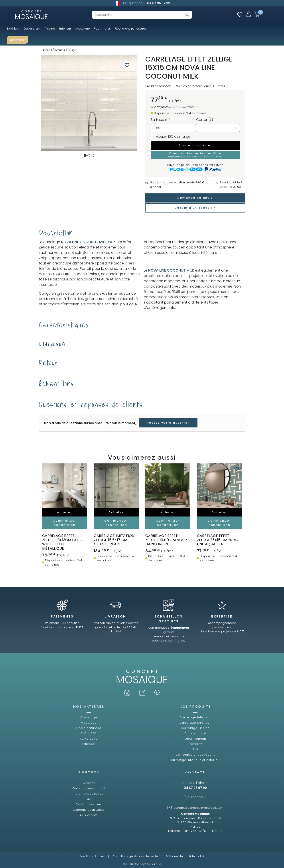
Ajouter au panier (195, 145)
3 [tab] (93, 156)
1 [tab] (85, 156)
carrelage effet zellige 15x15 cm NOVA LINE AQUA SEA (218, 540)
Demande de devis (195, 198)
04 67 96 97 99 (159, 3)
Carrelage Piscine (195, 728)
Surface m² (160, 120)
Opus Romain (195, 739)
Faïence (89, 744)
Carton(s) (205, 120)
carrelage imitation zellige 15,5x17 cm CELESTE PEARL (114, 540)
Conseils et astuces (89, 810)
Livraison (89, 783)
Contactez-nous (89, 804)
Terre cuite (89, 739)
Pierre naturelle (89, 728)
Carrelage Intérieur (195, 717)
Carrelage (89, 717)
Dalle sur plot (195, 733)
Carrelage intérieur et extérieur (195, 760)
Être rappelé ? (195, 797)
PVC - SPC (89, 733)
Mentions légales (92, 856)
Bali (195, 749)
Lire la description (158, 86)
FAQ (89, 799)
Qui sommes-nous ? (89, 788)
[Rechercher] (142, 15)
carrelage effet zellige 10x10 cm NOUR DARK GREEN (166, 540)
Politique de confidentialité (185, 856)
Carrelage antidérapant (195, 755)
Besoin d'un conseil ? (195, 208)
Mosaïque (89, 723)
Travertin (195, 744)
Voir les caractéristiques (194, 86)
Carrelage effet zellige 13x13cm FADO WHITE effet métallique (62, 542)
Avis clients (89, 815)
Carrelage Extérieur (195, 723)
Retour (220, 86)
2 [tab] (89, 156)
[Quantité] (218, 128)
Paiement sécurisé (89, 794)
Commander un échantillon (195, 155)
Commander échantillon (65, 523)
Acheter (65, 512)
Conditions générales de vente (135, 856)
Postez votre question (168, 423)
